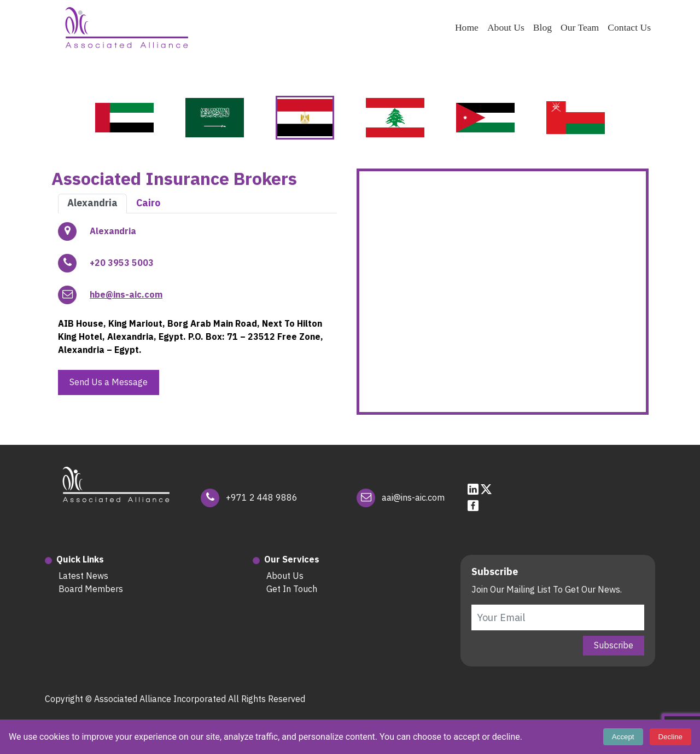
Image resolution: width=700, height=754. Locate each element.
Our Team (580, 27)
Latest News (83, 576)
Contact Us (629, 27)
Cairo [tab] (148, 203)
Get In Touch (292, 589)
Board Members (91, 589)
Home (467, 27)
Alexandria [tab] (92, 203)
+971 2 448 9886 (262, 498)
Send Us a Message (109, 382)
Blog (542, 27)
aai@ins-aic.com (413, 498)
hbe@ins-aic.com (126, 295)
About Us (506, 27)
